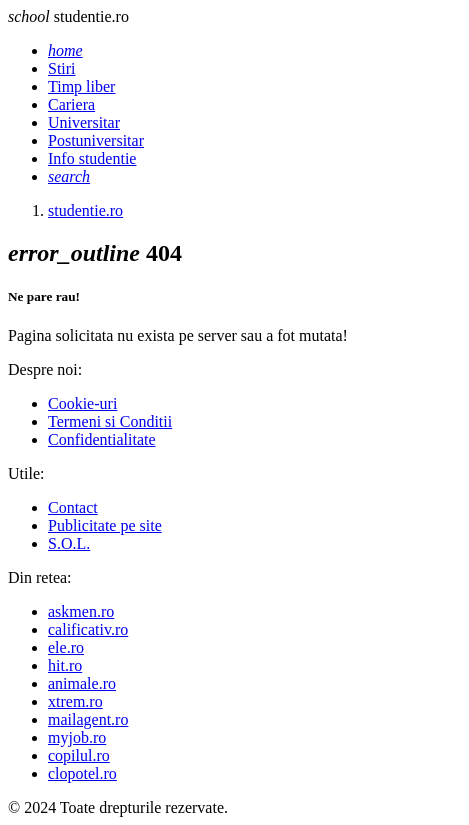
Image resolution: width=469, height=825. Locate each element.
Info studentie (92, 158)
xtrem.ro (75, 701)
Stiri (62, 68)
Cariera (71, 104)
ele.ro (66, 647)
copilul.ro (79, 755)
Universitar (84, 122)
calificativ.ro (88, 629)
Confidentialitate (102, 439)
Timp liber (81, 86)
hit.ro (65, 665)
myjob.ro (77, 737)
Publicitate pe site (105, 525)
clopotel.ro (82, 773)
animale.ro (82, 683)
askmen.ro (81, 611)
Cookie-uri (82, 403)
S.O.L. (69, 543)
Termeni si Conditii (110, 421)
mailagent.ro (88, 719)
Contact (73, 507)
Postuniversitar (96, 140)
